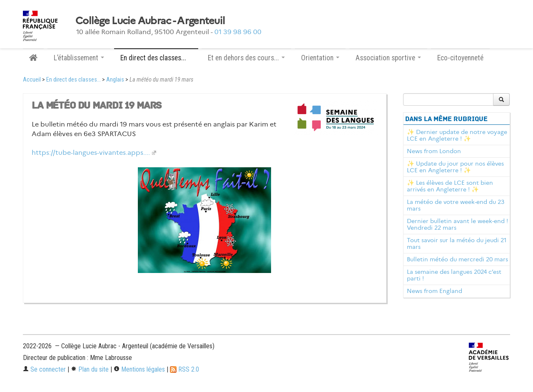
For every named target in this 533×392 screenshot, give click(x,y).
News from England (435, 291)
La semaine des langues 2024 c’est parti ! (454, 275)
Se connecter (44, 369)
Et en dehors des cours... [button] (246, 58)
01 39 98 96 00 (238, 32)
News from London (434, 151)
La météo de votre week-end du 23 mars (456, 205)
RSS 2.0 (184, 369)
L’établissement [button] (79, 58)
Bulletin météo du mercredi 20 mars (457, 259)
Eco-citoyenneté (460, 58)
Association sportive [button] (388, 58)
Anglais (115, 80)
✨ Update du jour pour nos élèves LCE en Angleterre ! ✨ (455, 167)
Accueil (32, 80)
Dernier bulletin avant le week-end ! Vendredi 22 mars (457, 224)
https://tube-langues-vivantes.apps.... (91, 153)
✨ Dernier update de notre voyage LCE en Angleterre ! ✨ (457, 135)
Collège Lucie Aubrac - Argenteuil (150, 21)
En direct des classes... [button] (156, 58)
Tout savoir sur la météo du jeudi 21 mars (457, 243)
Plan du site (90, 369)
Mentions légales (139, 369)
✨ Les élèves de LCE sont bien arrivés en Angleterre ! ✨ (450, 186)
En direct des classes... (73, 80)
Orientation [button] (320, 58)
